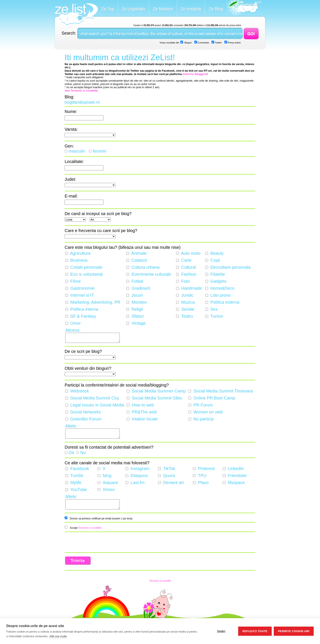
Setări (221, 631)
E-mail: (71, 196)
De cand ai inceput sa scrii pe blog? (98, 214)
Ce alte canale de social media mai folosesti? (107, 463)
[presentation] (97, 542)
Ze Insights (191, 9)
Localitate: (74, 161)
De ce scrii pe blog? (83, 351)
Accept (86, 528)
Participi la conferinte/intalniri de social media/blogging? (117, 385)
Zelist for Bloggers (195, 74)
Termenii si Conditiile (90, 528)
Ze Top (108, 9)
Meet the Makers (244, 8)
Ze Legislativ (134, 9)
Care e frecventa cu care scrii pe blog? (101, 231)
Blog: (70, 97)
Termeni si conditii (160, 581)
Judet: (70, 179)
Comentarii (203, 43)
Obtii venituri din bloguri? (88, 368)
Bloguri (188, 43)
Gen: (69, 146)
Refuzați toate (255, 631)
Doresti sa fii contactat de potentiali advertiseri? (109, 447)
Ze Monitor (163, 9)
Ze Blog (216, 9)
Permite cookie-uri (294, 631)
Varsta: (71, 129)
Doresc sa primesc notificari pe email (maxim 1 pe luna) (101, 519)
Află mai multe (58, 636)
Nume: (71, 111)
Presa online (234, 43)
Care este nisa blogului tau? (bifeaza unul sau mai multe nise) (123, 247)
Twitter (218, 43)
